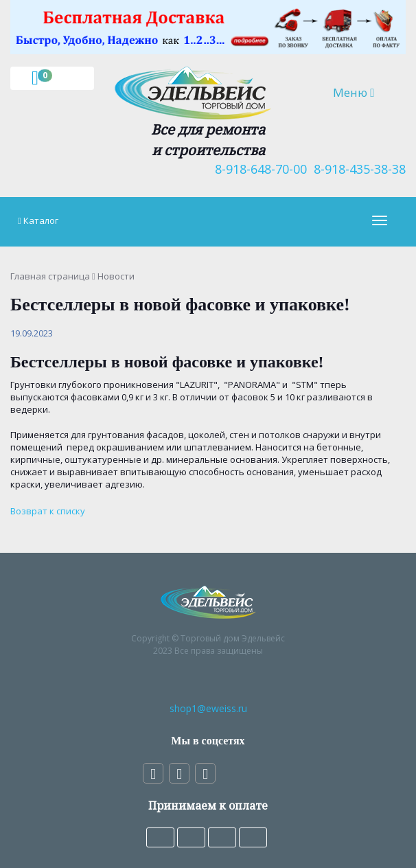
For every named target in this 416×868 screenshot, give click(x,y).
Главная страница (50, 276)
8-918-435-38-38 (356, 169)
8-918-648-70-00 (257, 169)
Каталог (41, 220)
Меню (364, 92)
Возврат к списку (48, 511)
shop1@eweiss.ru (208, 708)
